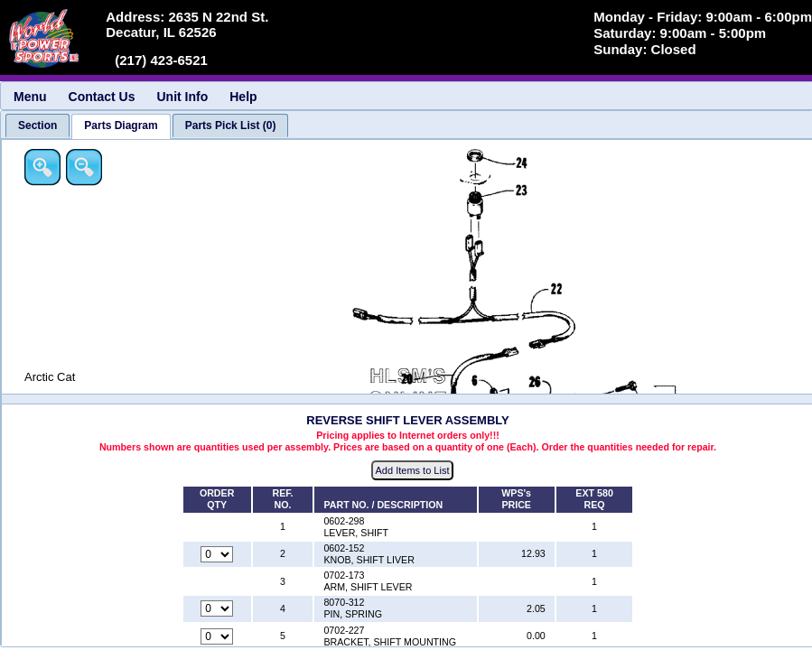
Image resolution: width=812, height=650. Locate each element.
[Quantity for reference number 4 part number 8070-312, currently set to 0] (217, 608)
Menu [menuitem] (30, 97)
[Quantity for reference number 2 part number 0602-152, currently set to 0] (217, 554)
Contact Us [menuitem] (102, 97)
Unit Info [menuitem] (182, 97)
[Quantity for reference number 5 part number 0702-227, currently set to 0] (217, 636)
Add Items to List (413, 470)
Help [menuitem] (243, 97)
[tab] (37, 125)
